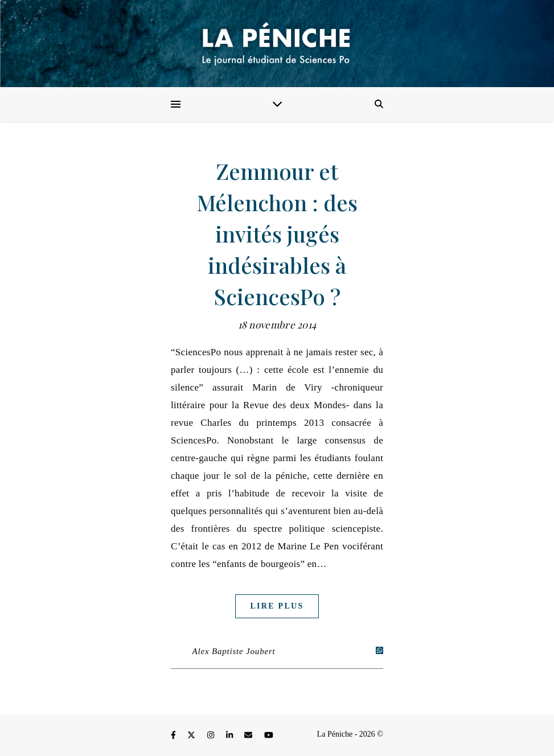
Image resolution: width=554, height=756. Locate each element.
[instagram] (212, 736)
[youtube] (269, 736)
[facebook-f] (174, 736)
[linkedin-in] (231, 736)
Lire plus (277, 606)
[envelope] (249, 736)
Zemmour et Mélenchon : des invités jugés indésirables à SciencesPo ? (277, 234)
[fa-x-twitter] (192, 736)
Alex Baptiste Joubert (234, 651)
